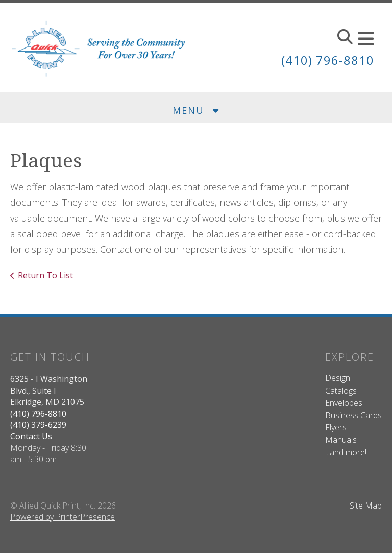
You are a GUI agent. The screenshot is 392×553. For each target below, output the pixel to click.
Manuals (341, 440)
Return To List (45, 275)
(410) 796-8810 (328, 60)
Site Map (366, 506)
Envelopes (344, 403)
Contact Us (31, 436)
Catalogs (341, 391)
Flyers (336, 427)
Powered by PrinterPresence (63, 517)
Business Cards (353, 415)
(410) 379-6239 (38, 425)
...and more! (346, 452)
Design (338, 378)
